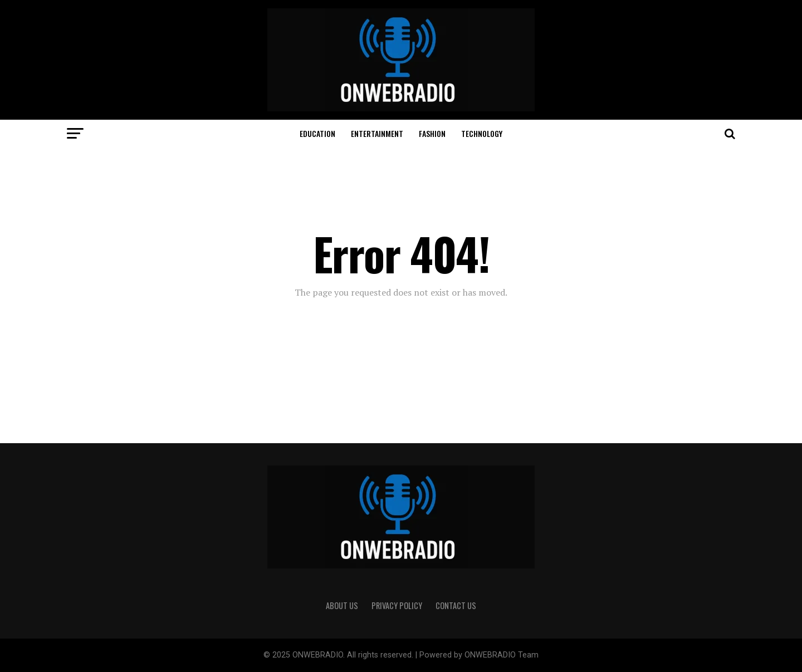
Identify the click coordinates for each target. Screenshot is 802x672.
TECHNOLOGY (482, 133)
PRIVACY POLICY (397, 605)
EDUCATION (317, 133)
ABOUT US (342, 605)
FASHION (432, 133)
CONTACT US (456, 605)
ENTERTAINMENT (377, 133)
